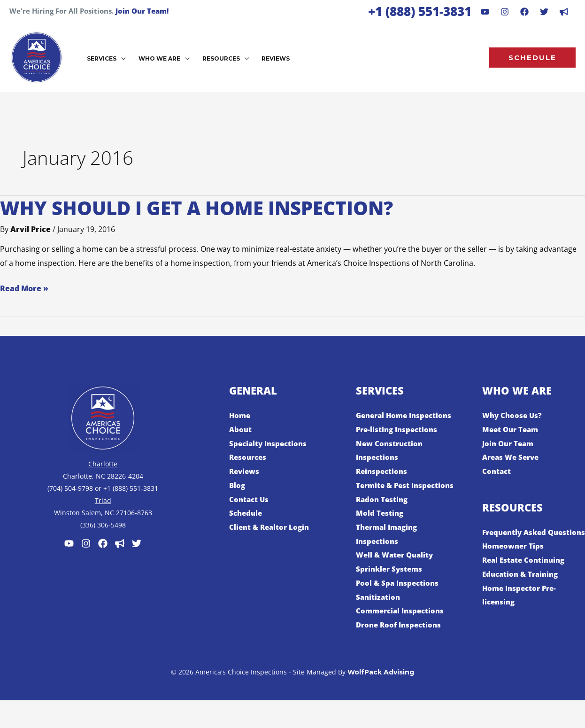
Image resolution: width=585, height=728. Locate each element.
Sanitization (379, 611)
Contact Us (250, 499)
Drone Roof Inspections (401, 639)
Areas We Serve (513, 457)
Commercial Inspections (402, 625)
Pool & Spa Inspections (399, 597)
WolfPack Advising (381, 686)
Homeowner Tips (515, 560)
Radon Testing (383, 513)
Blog (238, 485)
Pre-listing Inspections (399, 429)
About (241, 429)
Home (240, 415)
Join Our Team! (142, 11)
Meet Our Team (512, 429)
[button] (121, 59)
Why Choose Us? (513, 415)
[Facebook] (524, 12)
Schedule (247, 513)
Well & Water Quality (397, 569)
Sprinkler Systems (391, 583)
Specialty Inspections (270, 443)
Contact (497, 471)
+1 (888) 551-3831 (420, 11)
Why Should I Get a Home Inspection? (196, 208)
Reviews (245, 471)
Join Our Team (510, 443)
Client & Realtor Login (271, 527)
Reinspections (383, 471)
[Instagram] (505, 12)
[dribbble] (564, 12)
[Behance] (544, 12)
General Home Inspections (407, 415)
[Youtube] (485, 12)
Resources (249, 457)
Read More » (24, 288)
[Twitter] (137, 543)
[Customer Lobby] (120, 543)
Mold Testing (380, 527)
